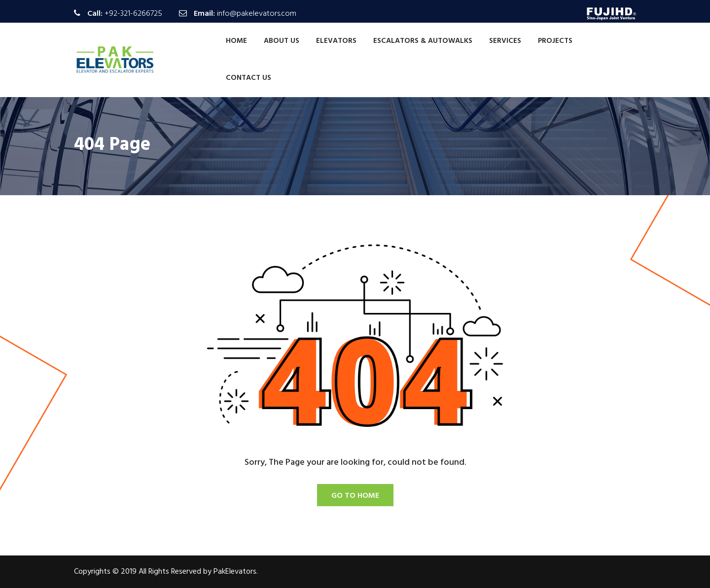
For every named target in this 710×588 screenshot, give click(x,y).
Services (505, 41)
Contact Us (248, 78)
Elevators (336, 41)
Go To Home (355, 496)
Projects (555, 41)
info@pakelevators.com (257, 14)
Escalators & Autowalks (423, 41)
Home (236, 41)
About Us (282, 41)
